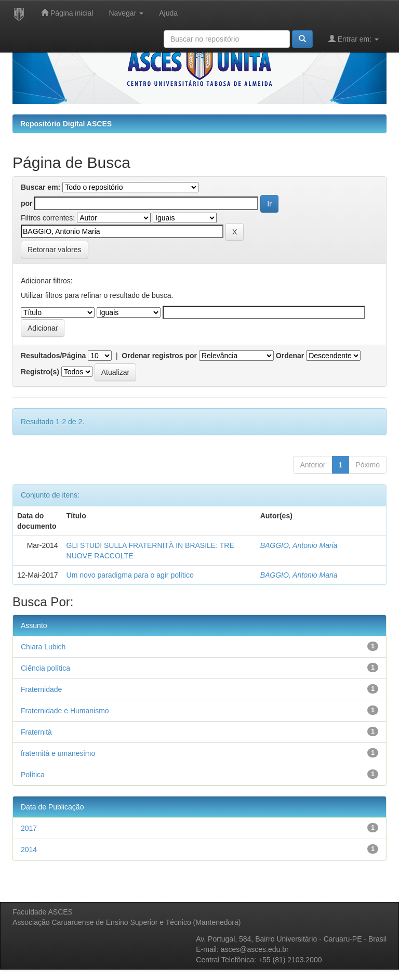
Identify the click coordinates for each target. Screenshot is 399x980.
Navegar (126, 13)
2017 (29, 828)
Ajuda (168, 13)
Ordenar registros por (159, 356)
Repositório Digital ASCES (66, 124)
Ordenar (290, 356)
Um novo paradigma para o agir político (130, 575)
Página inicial (67, 13)
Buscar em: (41, 187)
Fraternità (36, 732)
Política (33, 775)
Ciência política (45, 668)
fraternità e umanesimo (58, 753)
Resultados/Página (53, 356)
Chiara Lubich (43, 647)
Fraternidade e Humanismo (65, 711)
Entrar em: (354, 39)
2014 (29, 850)
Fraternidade (41, 689)
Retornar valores (55, 250)
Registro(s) (40, 372)
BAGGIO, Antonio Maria (299, 545)
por (27, 203)
